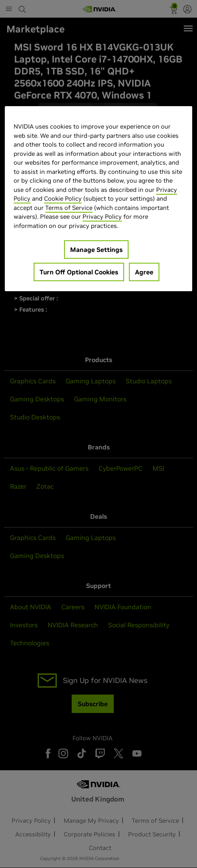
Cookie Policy (63, 198)
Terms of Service (69, 207)
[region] (98, 199)
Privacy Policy (102, 216)
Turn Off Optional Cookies (79, 272)
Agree (144, 272)
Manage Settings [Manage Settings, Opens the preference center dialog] (96, 250)
